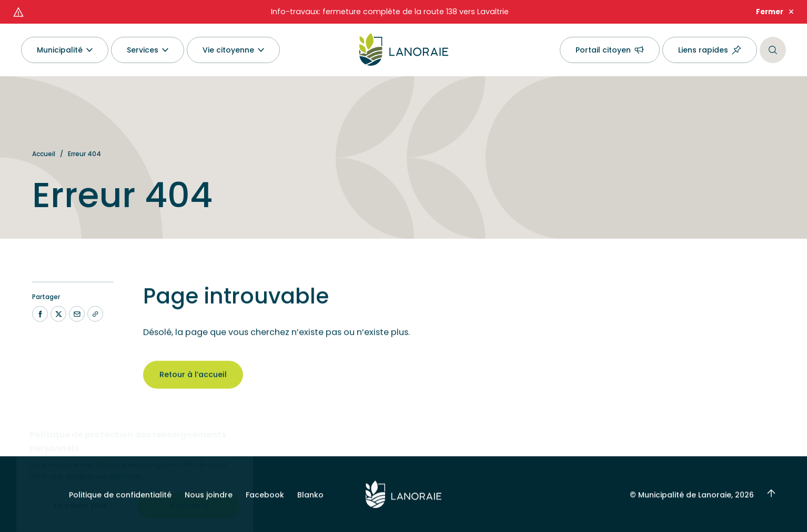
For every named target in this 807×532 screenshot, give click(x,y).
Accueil (44, 154)
